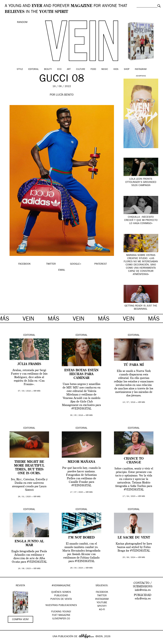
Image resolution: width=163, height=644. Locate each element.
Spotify (102, 606)
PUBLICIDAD (61, 596)
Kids (116, 69)
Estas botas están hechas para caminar (81, 374)
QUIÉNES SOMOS (61, 592)
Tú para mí (134, 365)
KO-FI (102, 610)
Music (105, 69)
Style (20, 69)
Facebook (102, 592)
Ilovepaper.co (61, 619)
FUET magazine (61, 615)
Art (69, 69)
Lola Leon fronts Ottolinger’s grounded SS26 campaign (141, 182)
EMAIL (62, 270)
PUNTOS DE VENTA (61, 599)
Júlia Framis (29, 364)
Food (93, 69)
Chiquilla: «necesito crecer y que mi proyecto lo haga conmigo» (141, 220)
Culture (81, 69)
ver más (37, 391)
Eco (59, 69)
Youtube (102, 603)
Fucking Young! (61, 612)
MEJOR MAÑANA (81, 462)
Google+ (6, 642)
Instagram (141, 69)
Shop (127, 69)
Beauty (48, 69)
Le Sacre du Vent (134, 538)
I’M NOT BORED (81, 538)
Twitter (102, 596)
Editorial (34, 69)
